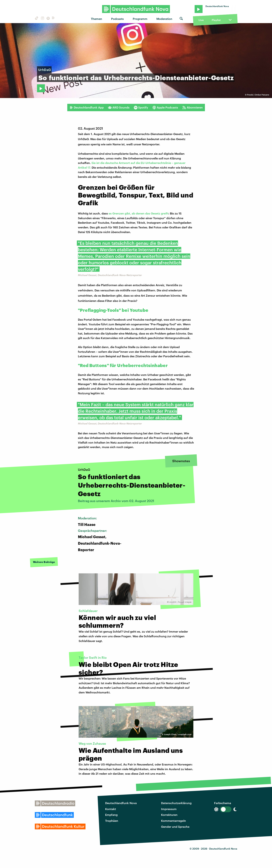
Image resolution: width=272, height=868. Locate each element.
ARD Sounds (119, 107)
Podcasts (117, 19)
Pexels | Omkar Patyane (258, 95)
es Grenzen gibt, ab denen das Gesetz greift (138, 213)
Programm (140, 19)
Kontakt (111, 809)
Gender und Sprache (175, 827)
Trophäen (112, 821)
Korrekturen (169, 815)
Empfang (111, 815)
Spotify (141, 107)
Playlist (216, 20)
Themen (96, 19)
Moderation (164, 19)
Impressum (169, 809)
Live (201, 20)
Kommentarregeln (174, 821)
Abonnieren (193, 107)
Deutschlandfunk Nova (121, 803)
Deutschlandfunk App (87, 107)
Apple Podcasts (165, 107)
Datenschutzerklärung (176, 803)
